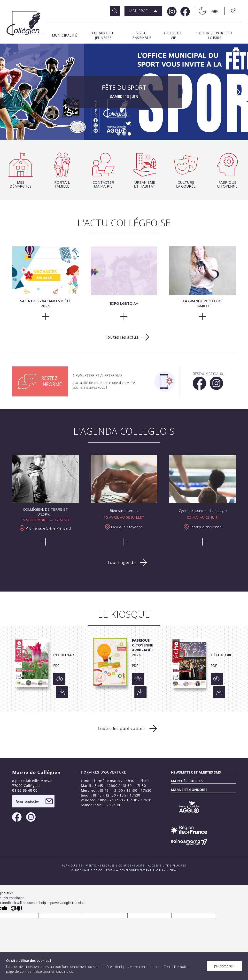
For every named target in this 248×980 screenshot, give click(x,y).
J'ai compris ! (224, 966)
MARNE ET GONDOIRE (189, 790)
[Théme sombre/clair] (200, 11)
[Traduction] (230, 11)
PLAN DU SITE (72, 865)
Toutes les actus (122, 337)
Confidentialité (131, 865)
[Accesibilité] (215, 11)
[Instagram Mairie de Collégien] (171, 11)
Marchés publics (187, 781)
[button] (143, 11)
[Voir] (59, 679)
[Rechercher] (115, 11)
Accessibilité (158, 865)
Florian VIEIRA (164, 870)
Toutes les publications (122, 728)
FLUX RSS (179, 865)
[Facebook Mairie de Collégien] (185, 11)
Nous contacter (27, 801)
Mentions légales (100, 865)
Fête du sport (124, 92)
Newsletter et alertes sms (196, 772)
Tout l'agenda (121, 562)
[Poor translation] (16, 909)
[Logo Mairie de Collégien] (25, 24)
